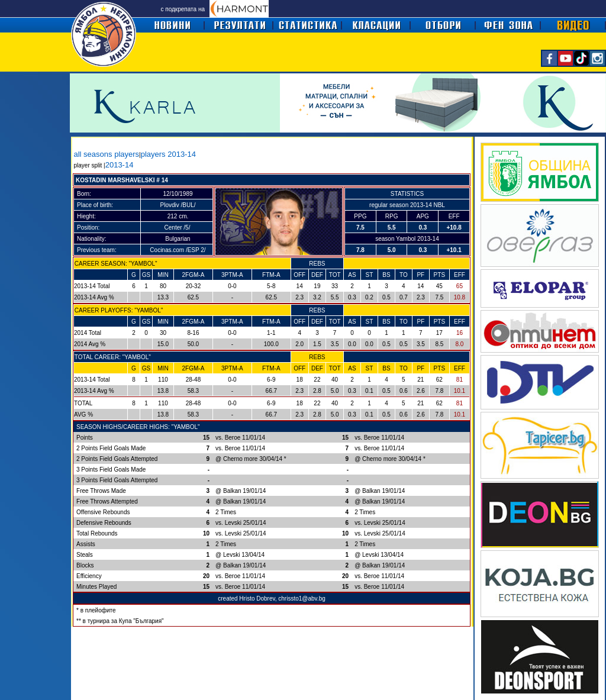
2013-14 (120, 165)
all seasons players (107, 154)
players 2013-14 (168, 154)
